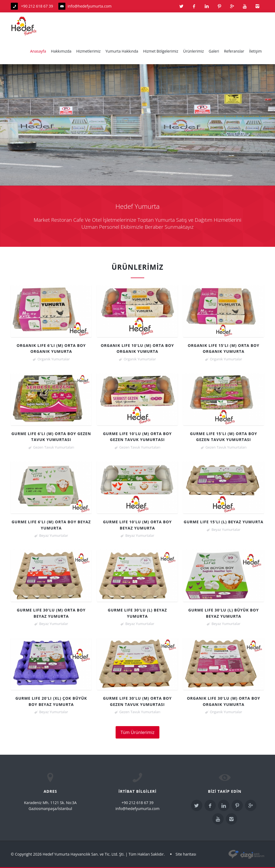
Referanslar (234, 51)
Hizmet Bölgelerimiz (161, 51)
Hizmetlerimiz (88, 51)
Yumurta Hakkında (122, 51)
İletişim (255, 51)
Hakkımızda (61, 51)
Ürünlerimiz (194, 51)
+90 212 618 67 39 (32, 6)
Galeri (214, 51)
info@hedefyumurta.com (90, 6)
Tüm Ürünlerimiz (137, 732)
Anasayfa (38, 51)
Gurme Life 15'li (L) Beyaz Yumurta (224, 522)
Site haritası (186, 854)
